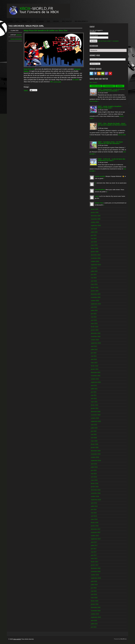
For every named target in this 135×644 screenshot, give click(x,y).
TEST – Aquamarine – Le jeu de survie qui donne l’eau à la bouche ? (111, 90)
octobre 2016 (95, 575)
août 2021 (94, 385)
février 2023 (95, 327)
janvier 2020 (95, 447)
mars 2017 (94, 558)
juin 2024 (94, 274)
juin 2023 (94, 314)
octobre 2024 (95, 261)
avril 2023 (94, 320)
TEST (31, 21)
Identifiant (93, 32)
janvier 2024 (95, 291)
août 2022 (94, 346)
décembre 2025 (96, 216)
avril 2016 (94, 594)
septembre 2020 (96, 421)
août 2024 (94, 268)
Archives (120, 86)
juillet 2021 (94, 389)
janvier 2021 (95, 408)
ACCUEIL (11, 21)
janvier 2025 (95, 252)
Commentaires (109, 86)
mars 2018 (94, 519)
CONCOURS (56, 21)
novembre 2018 (96, 493)
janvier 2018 (95, 526)
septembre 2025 (96, 225)
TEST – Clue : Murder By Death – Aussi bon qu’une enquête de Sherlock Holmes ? (112, 125)
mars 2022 (94, 363)
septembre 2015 (96, 617)
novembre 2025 (96, 219)
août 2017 (94, 542)
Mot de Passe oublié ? (105, 41)
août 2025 (94, 229)
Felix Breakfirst (100, 190)
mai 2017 (94, 552)
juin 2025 (94, 235)
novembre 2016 (96, 572)
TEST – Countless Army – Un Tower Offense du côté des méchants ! (110, 143)
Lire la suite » (94, 101)
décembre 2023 (96, 294)
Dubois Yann (99, 203)
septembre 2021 (96, 382)
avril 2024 (94, 281)
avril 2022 (94, 359)
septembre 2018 (96, 500)
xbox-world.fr (17, 639)
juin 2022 (94, 353)
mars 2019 (94, 480)
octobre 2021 (95, 379)
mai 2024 (94, 278)
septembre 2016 (96, 578)
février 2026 (95, 209)
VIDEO (48, 21)
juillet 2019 (94, 467)
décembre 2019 (96, 451)
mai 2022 (94, 356)
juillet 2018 (94, 506)
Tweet (26, 90)
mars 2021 (94, 402)
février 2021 (95, 405)
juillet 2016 (94, 585)
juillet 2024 (94, 271)
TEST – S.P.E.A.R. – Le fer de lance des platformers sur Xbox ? (112, 160)
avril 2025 (94, 242)
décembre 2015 (96, 607)
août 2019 (94, 464)
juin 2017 (94, 549)
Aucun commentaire (16, 39)
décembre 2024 (96, 255)
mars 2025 (94, 245)
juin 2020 (94, 431)
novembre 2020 (96, 415)
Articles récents (96, 86)
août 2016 (94, 581)
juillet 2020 (94, 428)
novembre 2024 (96, 258)
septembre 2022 (96, 343)
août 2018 (94, 503)
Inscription (116, 41)
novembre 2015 (96, 611)
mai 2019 (94, 474)
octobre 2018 (95, 496)
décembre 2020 (96, 412)
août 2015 (94, 620)
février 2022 (95, 366)
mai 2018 (94, 513)
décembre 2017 (96, 529)
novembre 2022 (96, 336)
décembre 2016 (96, 568)
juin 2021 (94, 392)
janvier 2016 (95, 604)
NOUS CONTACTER (67, 21)
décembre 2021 (96, 372)
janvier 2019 (95, 487)
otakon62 (19, 35)
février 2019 (95, 483)
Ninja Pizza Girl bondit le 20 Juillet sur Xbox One (46, 31)
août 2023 (94, 307)
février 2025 (95, 248)
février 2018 (95, 523)
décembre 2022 (96, 333)
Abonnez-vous (95, 64)
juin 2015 (94, 627)
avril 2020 (94, 438)
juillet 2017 (94, 545)
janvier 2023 (95, 330)
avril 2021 (94, 398)
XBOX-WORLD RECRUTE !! (81, 21)
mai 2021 (94, 395)
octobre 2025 (95, 222)
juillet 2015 (94, 624)
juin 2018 (94, 509)
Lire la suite (57, 82)
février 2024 (95, 288)
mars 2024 (94, 284)
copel (97, 196)
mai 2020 (94, 434)
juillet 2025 (94, 232)
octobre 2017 (95, 536)
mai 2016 (94, 591)
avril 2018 (94, 516)
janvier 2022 (95, 369)
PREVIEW (24, 21)
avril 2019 (94, 477)
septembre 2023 (96, 304)
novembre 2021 (96, 376)
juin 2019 (94, 470)
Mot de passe (94, 36)
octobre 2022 (95, 340)
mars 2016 (94, 598)
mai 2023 (94, 317)
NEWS (17, 21)
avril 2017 (94, 555)
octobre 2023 (95, 301)
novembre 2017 (96, 532)
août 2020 (94, 425)
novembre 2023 (96, 297)
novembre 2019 (96, 454)
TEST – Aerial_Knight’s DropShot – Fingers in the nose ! (110, 107)
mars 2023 (94, 323)
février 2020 (95, 444)
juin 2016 (94, 588)
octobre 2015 (95, 614)
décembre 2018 (96, 490)
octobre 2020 (95, 418)
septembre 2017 (96, 539)
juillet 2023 (94, 310)
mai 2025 (94, 239)
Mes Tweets (93, 83)
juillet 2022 (94, 350)
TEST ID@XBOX (40, 21)
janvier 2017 (95, 565)
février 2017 (95, 562)
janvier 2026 (95, 212)
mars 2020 (94, 441)
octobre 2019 (95, 457)
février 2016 (95, 601)
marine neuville (100, 176)
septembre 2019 (96, 461)
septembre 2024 (96, 265)
